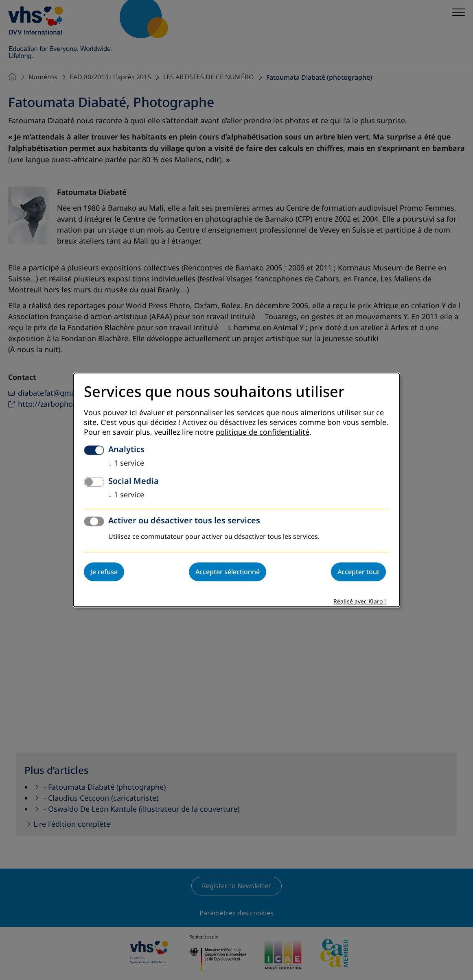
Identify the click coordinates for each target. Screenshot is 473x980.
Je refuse (104, 572)
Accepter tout (358, 572)
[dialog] (237, 490)
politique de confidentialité (263, 433)
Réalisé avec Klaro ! (360, 602)
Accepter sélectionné (228, 572)
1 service (126, 464)
